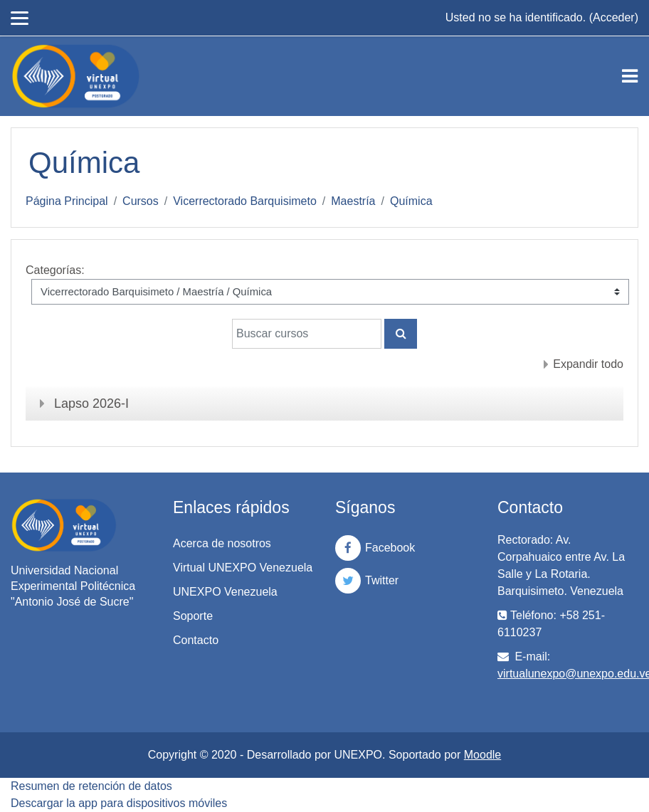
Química (411, 201)
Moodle (482, 755)
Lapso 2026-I (91, 404)
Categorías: (55, 270)
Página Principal (67, 201)
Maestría (353, 201)
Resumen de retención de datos (91, 786)
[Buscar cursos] (307, 334)
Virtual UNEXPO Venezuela (243, 568)
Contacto (196, 640)
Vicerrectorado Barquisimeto (245, 201)
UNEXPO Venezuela (225, 592)
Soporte (193, 616)
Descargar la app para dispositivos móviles (119, 803)
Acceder (614, 17)
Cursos (141, 201)
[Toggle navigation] (630, 76)
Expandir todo (588, 364)
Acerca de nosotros (222, 543)
